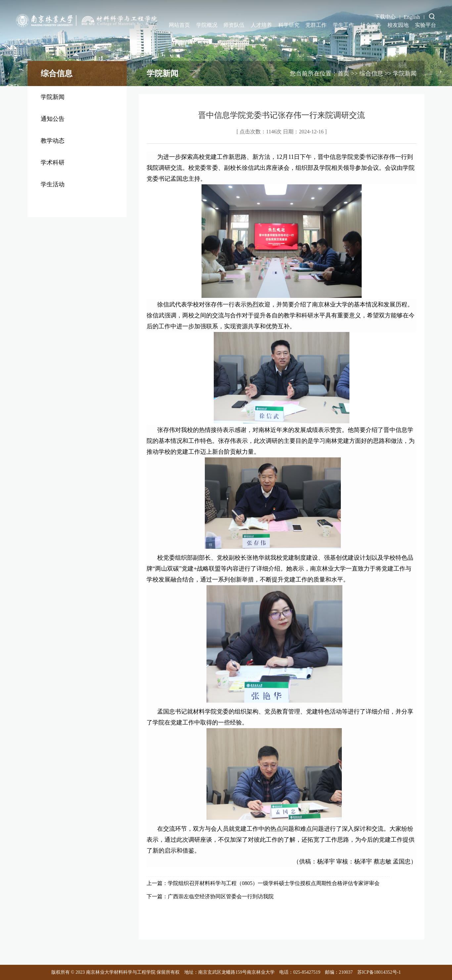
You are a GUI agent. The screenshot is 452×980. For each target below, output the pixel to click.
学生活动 (53, 184)
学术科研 (53, 163)
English (412, 17)
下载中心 (385, 17)
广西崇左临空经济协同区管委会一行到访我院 (221, 896)
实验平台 (426, 25)
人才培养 (261, 25)
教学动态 (53, 141)
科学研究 (289, 25)
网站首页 (179, 25)
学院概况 (207, 25)
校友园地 (398, 25)
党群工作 (316, 25)
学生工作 (343, 25)
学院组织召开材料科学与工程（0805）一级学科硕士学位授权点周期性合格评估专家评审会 (274, 883)
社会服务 (371, 25)
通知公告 (53, 119)
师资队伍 (234, 25)
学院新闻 (53, 97)
